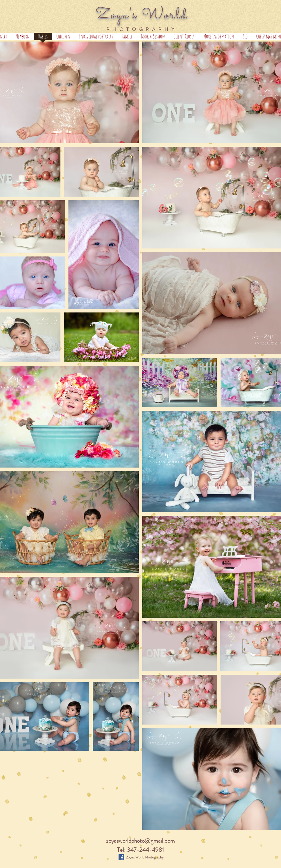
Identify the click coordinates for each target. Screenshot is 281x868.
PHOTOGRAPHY (142, 29)
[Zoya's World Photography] (121, 857)
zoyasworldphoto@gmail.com (140, 841)
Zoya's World (142, 15)
